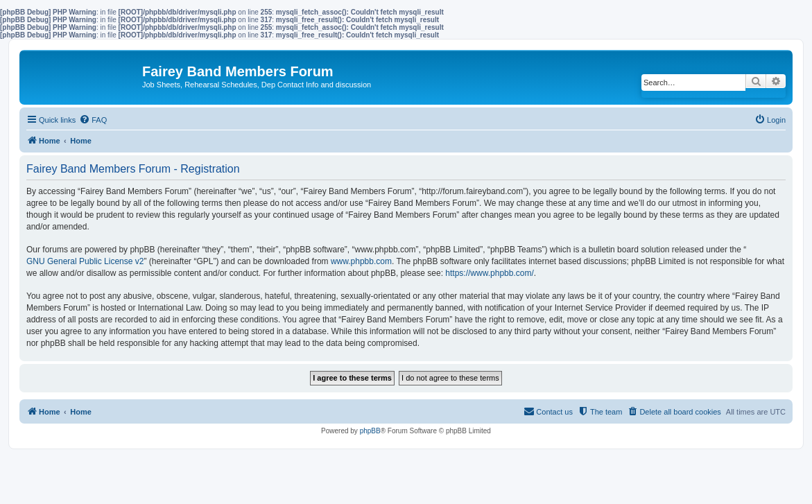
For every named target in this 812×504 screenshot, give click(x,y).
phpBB (370, 431)
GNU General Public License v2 (85, 261)
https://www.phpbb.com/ (489, 273)
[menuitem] (93, 120)
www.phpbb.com (361, 261)
